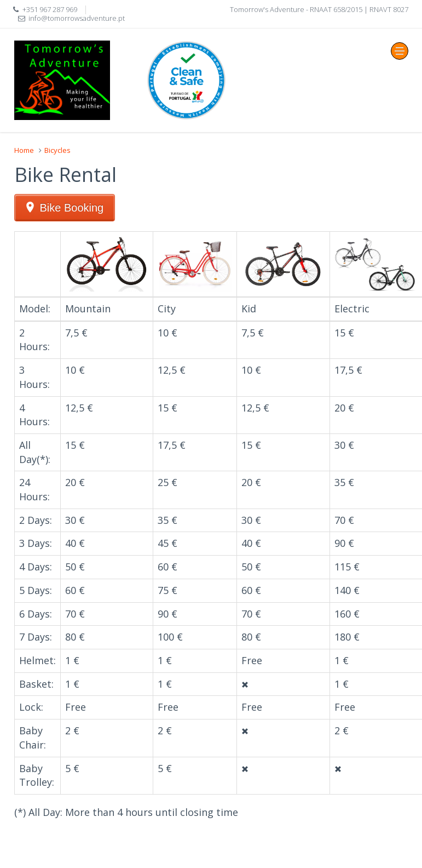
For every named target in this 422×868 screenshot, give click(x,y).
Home (24, 150)
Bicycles (57, 150)
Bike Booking (72, 208)
